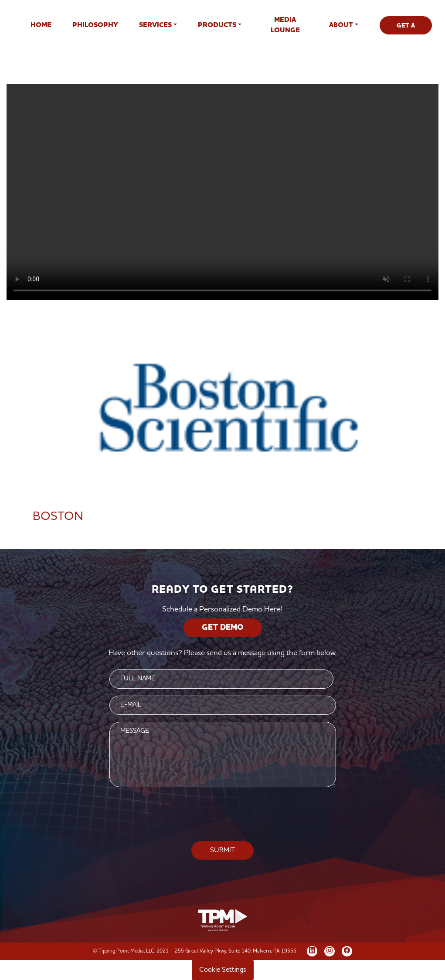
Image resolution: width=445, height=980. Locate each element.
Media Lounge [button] (285, 25)
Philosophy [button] (95, 25)
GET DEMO (223, 628)
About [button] (341, 25)
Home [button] (41, 25)
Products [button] (217, 25)
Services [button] (155, 25)
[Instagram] (330, 950)
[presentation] (223, 815)
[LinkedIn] (312, 950)
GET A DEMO (406, 29)
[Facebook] (347, 950)
